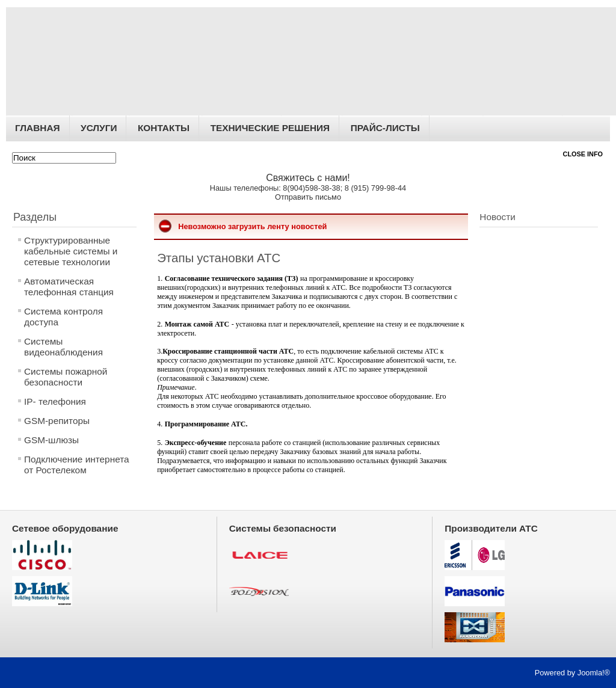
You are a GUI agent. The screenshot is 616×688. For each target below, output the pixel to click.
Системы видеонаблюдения (63, 347)
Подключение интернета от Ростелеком (77, 465)
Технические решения (270, 128)
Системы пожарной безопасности (66, 377)
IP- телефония (55, 401)
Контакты (164, 128)
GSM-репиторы (57, 421)
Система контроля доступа (63, 317)
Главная (38, 128)
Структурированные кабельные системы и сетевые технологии (71, 251)
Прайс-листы (385, 128)
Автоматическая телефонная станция (69, 287)
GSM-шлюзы (51, 440)
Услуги (99, 128)
